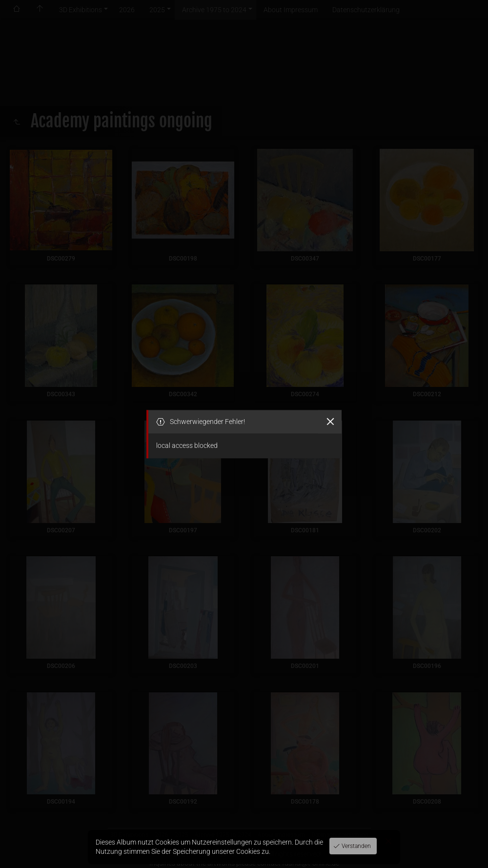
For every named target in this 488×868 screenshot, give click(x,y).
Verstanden (356, 846)
